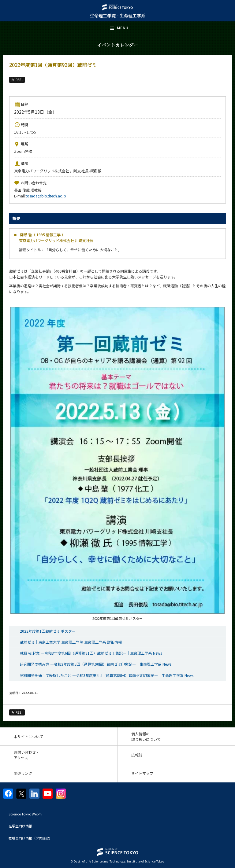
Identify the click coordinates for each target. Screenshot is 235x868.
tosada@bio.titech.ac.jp (46, 196)
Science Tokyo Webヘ (25, 814)
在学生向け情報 (20, 826)
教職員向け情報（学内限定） (30, 838)
